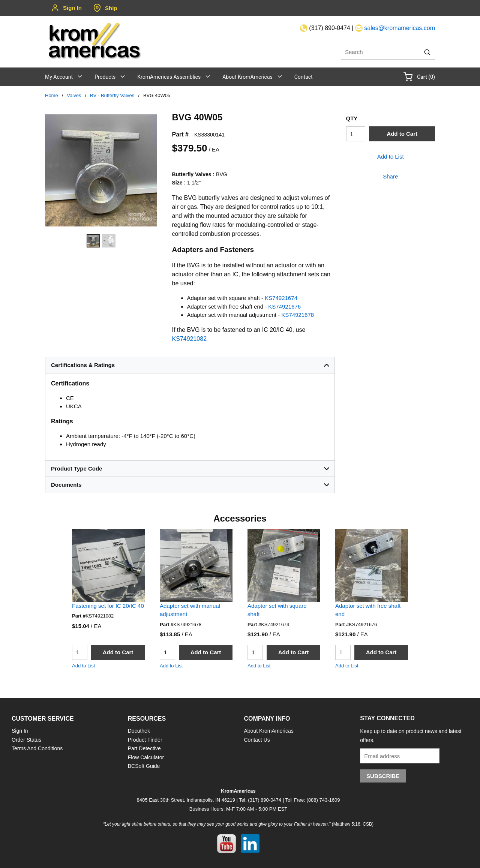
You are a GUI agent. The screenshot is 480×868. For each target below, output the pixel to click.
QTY (352, 118)
